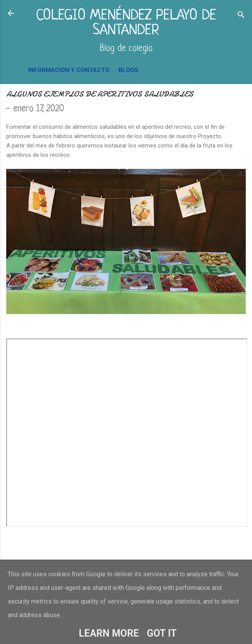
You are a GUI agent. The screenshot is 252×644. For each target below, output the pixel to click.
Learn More (109, 633)
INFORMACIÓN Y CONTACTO (69, 70)
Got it (162, 633)
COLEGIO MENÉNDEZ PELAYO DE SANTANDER (126, 23)
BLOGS (128, 70)
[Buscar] (241, 16)
